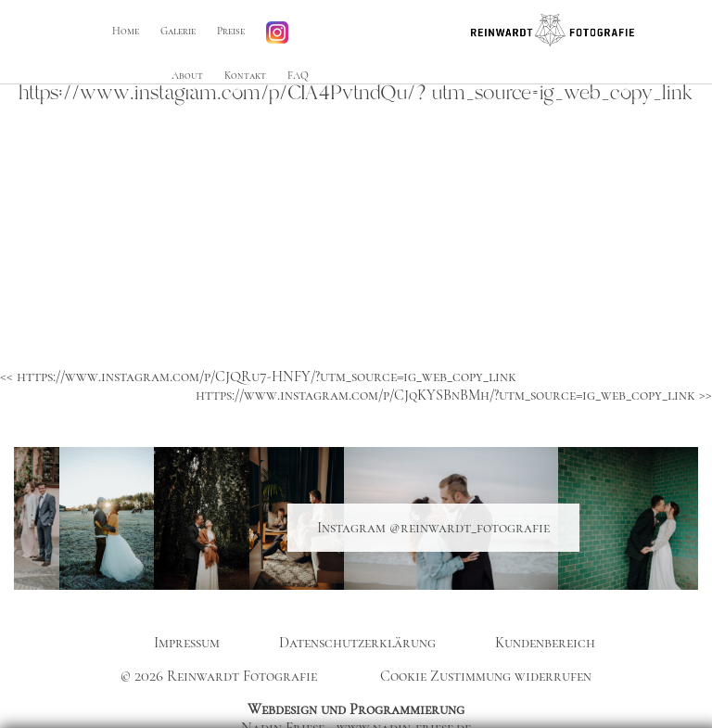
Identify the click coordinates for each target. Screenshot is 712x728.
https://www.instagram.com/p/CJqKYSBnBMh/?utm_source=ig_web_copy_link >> (454, 395)
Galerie (177, 32)
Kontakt (245, 75)
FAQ (298, 75)
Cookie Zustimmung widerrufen (486, 676)
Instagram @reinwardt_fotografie (433, 528)
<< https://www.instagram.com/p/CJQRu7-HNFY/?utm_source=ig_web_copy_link (258, 377)
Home (125, 32)
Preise (230, 32)
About (187, 75)
